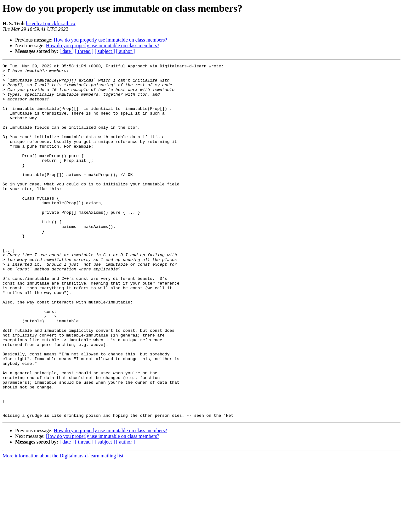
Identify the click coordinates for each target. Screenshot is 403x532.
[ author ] (126, 51)
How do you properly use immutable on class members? (111, 40)
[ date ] (67, 51)
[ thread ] (84, 51)
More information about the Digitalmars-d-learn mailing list (63, 526)
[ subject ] (105, 51)
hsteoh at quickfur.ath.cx (51, 23)
